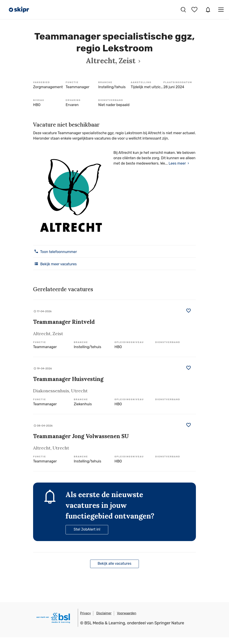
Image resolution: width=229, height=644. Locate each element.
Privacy (85, 613)
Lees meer (177, 163)
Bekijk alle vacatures (115, 563)
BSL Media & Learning (105, 623)
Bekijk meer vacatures (55, 264)
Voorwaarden (127, 613)
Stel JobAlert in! (87, 529)
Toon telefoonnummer (55, 251)
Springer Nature (169, 623)
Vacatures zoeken (183, 10)
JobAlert (208, 10)
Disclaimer (104, 613)
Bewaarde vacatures (195, 10)
